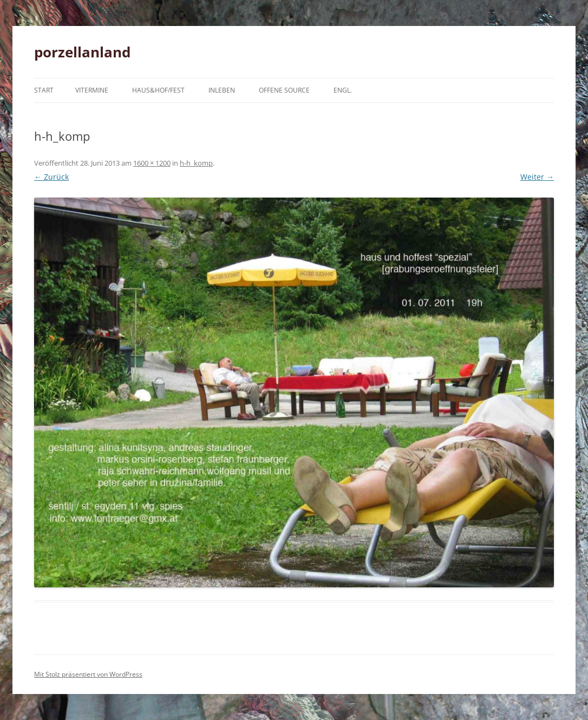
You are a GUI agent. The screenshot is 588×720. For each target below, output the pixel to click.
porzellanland (82, 52)
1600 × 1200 (152, 163)
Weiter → (537, 177)
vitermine (92, 90)
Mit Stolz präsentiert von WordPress (88, 674)
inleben (222, 90)
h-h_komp (196, 163)
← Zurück (51, 177)
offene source (284, 90)
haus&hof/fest (158, 90)
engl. (343, 90)
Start (44, 90)
